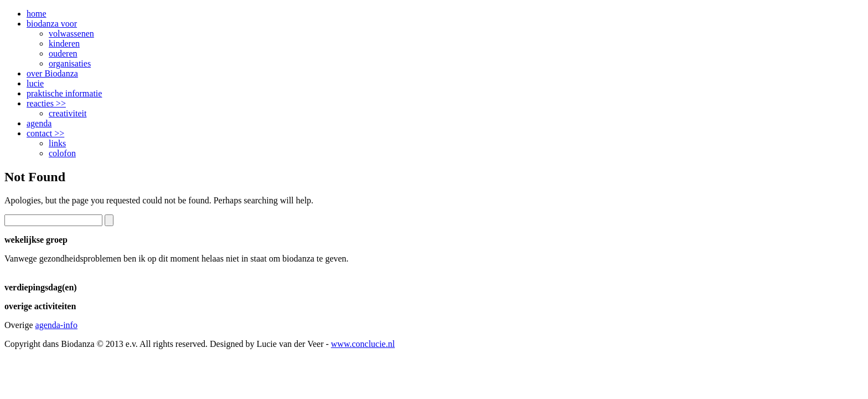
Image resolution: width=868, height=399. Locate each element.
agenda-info (56, 325)
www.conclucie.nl (363, 344)
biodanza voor (52, 24)
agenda (39, 123)
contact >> (45, 133)
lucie (35, 83)
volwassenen (71, 34)
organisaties (70, 63)
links (57, 143)
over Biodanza (52, 73)
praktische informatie (64, 93)
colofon (62, 153)
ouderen (63, 53)
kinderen (64, 44)
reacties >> (46, 103)
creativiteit (68, 113)
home (37, 14)
